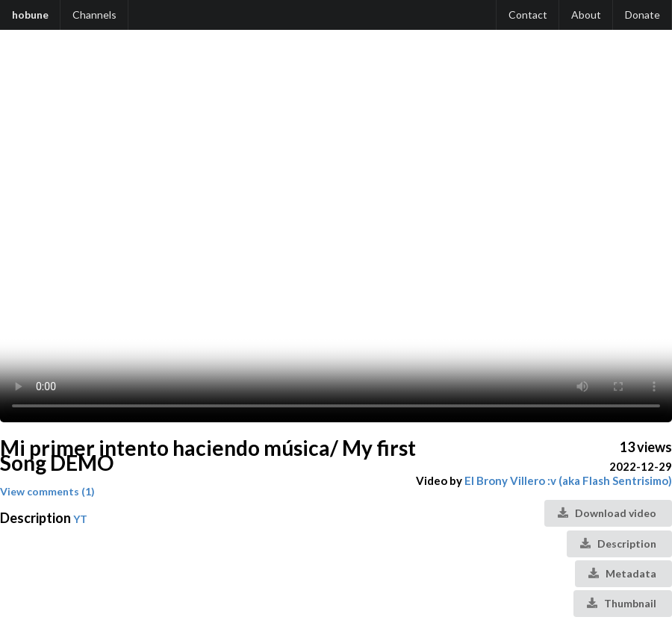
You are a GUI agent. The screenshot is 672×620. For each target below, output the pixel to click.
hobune (30, 15)
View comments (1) (47, 491)
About (586, 15)
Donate (643, 15)
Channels (94, 15)
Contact (528, 15)
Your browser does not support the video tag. (336, 234)
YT (80, 519)
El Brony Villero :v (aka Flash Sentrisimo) (568, 480)
